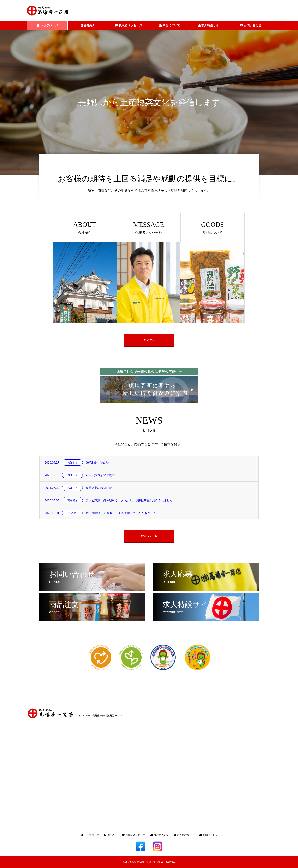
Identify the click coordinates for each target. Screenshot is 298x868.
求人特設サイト (210, 25)
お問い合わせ (251, 25)
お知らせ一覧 (149, 536)
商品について (169, 25)
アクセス (149, 340)
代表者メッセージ (129, 25)
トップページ (47, 25)
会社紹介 (88, 25)
